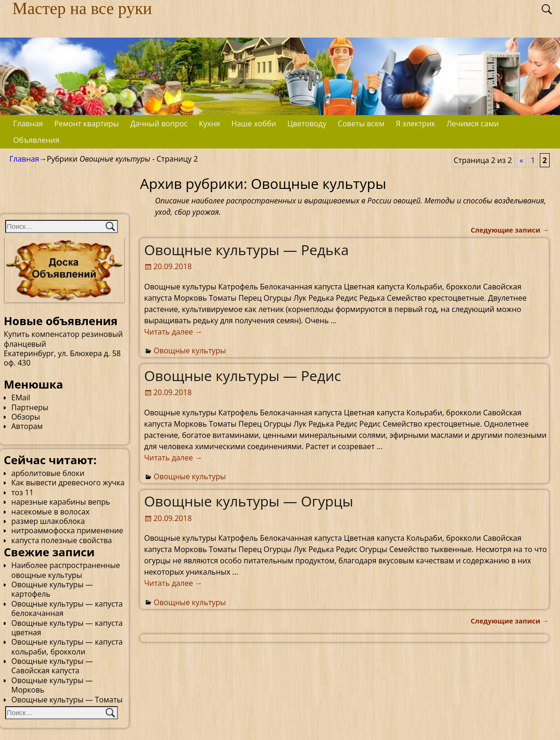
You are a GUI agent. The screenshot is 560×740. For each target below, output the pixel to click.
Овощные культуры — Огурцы (249, 501)
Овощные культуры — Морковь (52, 685)
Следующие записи (510, 230)
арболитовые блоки (48, 473)
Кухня (209, 124)
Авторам (27, 426)
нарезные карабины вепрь (61, 502)
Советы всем (361, 124)
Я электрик (415, 124)
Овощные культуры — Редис (243, 376)
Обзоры (26, 417)
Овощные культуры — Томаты (67, 700)
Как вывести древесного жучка (68, 483)
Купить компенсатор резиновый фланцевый (63, 339)
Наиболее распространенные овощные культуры (66, 570)
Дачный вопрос (159, 124)
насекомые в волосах (51, 512)
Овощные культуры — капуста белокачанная (67, 608)
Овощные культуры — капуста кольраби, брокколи (67, 647)
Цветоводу (307, 124)
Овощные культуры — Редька (247, 250)
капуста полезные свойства (62, 540)
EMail (21, 397)
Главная (28, 124)
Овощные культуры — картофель (52, 589)
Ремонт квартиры (86, 124)
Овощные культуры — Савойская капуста (52, 666)
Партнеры (30, 407)
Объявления (36, 140)
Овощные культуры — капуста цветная (67, 628)
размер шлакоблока (48, 521)
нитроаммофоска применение (67, 530)
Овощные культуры (190, 351)
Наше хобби (253, 124)
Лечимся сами (473, 124)
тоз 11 (22, 492)
